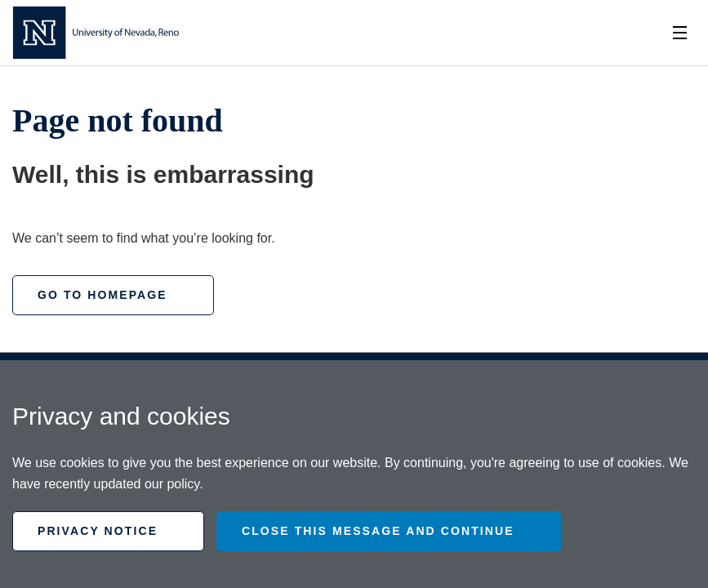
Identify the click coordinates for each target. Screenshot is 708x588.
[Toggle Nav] (679, 33)
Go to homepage (102, 295)
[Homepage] (96, 33)
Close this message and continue (378, 531)
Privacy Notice (98, 531)
